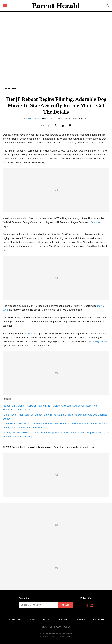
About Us (47, 627)
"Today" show (99, 341)
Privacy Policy (65, 636)
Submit (66, 605)
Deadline (95, 222)
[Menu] (5, 5)
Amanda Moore (34, 119)
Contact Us (64, 627)
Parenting (14, 620)
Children (63, 620)
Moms (32, 620)
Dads (46, 620)
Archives (98, 620)
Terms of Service (48, 636)
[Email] (70, 125)
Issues (81, 620)
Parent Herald (10, 88)
